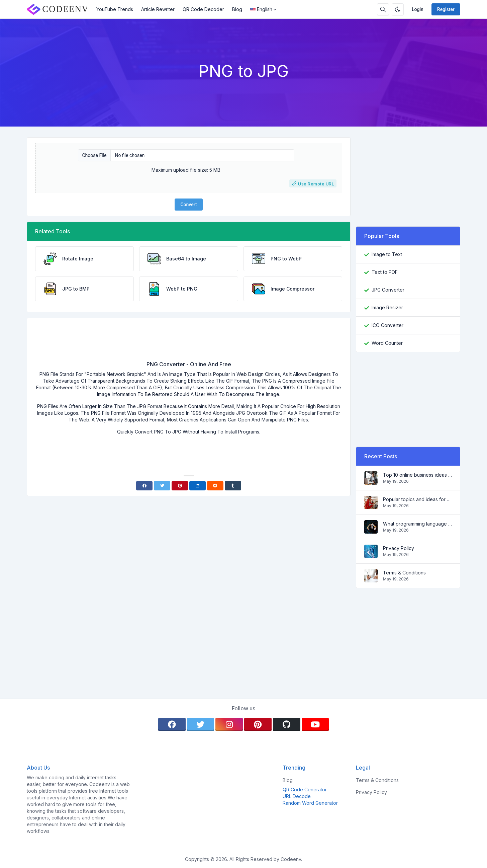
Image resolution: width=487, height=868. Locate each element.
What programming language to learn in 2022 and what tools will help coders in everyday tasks (417, 524)
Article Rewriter (158, 9)
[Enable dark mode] (398, 9)
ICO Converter (387, 325)
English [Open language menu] (261, 9)
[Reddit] (215, 486)
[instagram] (229, 724)
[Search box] (383, 9)
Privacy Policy (399, 548)
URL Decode (297, 796)
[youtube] (315, 724)
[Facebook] (144, 486)
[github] (287, 724)
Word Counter (387, 343)
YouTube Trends (115, 9)
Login (418, 9)
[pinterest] (258, 724)
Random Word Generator (310, 803)
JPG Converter (388, 290)
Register (446, 9)
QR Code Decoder (203, 9)
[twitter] (201, 724)
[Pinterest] (180, 486)
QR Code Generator (305, 790)
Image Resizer (387, 307)
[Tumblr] (233, 486)
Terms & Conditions (404, 573)
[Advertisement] (189, 342)
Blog (237, 9)
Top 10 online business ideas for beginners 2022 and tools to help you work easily (417, 475)
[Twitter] (162, 486)
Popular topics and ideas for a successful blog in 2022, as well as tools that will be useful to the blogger (417, 499)
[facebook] (172, 724)
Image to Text (387, 254)
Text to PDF (385, 272)
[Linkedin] (198, 486)
